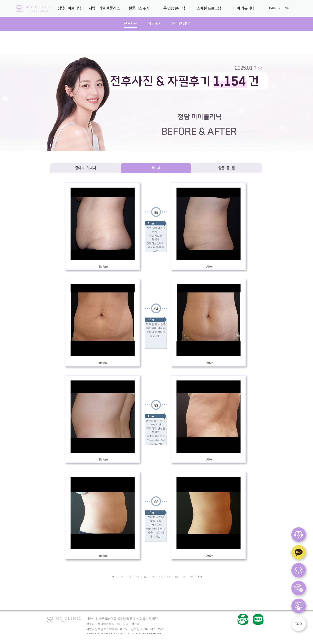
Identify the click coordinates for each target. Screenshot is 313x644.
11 (122, 577)
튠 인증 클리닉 (174, 10)
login (272, 8)
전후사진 (130, 24)
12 (130, 577)
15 (153, 577)
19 (184, 577)
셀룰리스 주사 (139, 10)
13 (137, 577)
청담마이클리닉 (69, 10)
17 (169, 577)
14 (145, 577)
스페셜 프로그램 (209, 10)
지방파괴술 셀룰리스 (104, 10)
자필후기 (155, 24)
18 (176, 577)
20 (192, 577)
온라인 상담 (181, 24)
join (286, 8)
